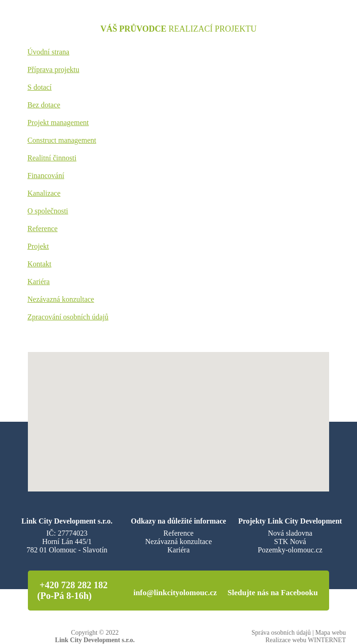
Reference (43, 229)
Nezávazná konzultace (61, 299)
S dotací (40, 87)
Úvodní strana (48, 52)
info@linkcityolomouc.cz (175, 593)
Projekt (38, 246)
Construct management (62, 140)
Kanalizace (44, 193)
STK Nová (290, 541)
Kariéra (39, 282)
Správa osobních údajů (281, 633)
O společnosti (48, 211)
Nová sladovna (290, 533)
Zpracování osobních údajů (68, 317)
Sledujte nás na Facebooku (273, 593)
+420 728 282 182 (73, 585)
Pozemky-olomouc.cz (290, 550)
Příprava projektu (53, 70)
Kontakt (40, 264)
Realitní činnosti (52, 158)
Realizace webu (286, 640)
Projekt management (58, 123)
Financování (46, 176)
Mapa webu (331, 633)
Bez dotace (44, 105)
